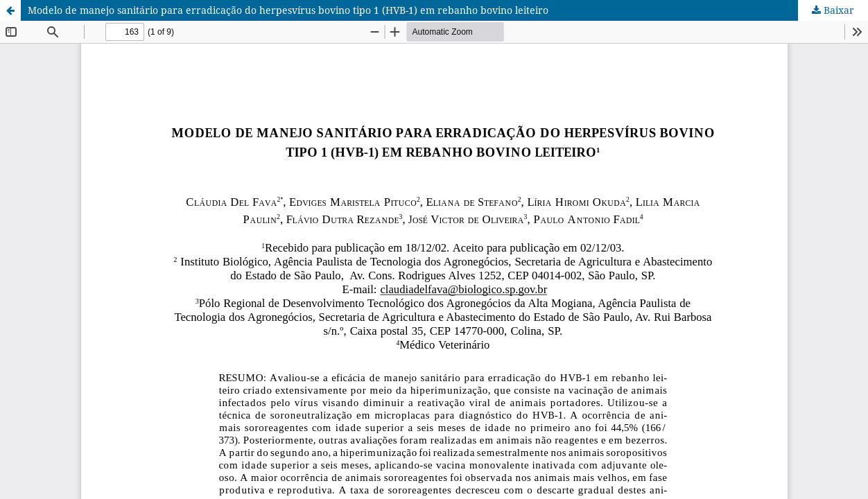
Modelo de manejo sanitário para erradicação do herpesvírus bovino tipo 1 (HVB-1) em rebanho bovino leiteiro (288, 10)
